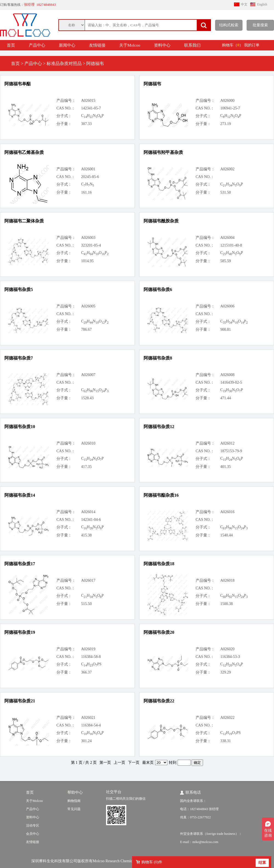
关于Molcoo (130, 45)
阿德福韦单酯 (18, 84)
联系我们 (192, 45)
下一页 (134, 763)
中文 (244, 4)
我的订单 (252, 45)
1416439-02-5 (231, 382)
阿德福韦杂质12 (159, 427)
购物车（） (232, 45)
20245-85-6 (90, 177)
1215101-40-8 (231, 245)
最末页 (148, 763)
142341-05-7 (91, 108)
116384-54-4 (91, 725)
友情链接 (97, 45)
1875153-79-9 (231, 451)
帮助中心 (75, 792)
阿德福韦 (152, 84)
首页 (11, 45)
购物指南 (74, 801)
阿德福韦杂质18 (159, 564)
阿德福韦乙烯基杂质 (24, 152)
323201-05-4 (91, 245)
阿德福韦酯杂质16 (161, 495)
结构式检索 (229, 25)
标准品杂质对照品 (64, 63)
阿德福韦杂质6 (158, 289)
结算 (262, 863)
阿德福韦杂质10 (20, 427)
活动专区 (33, 825)
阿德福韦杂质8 (158, 358)
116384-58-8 (91, 657)
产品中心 (37, 45)
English (262, 4)
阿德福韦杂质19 (20, 632)
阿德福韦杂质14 (20, 495)
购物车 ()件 (152, 862)
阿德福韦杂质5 (19, 289)
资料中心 (162, 45)
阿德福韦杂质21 (20, 701)
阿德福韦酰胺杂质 (161, 221)
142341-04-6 (91, 520)
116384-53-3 (230, 657)
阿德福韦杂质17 (20, 564)
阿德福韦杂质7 (19, 358)
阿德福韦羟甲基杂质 (163, 152)
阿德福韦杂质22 (159, 701)
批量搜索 (260, 25)
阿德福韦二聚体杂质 (24, 221)
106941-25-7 (230, 108)
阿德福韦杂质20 (159, 632)
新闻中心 (67, 45)
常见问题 (74, 809)
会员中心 (33, 834)
